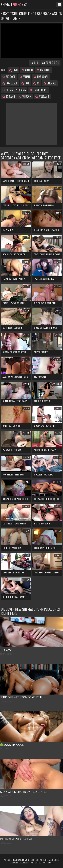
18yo (13, 70)
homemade (10, 83)
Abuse (51, 862)
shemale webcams (14, 90)
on (36, 83)
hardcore (41, 77)
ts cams (9, 96)
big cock (9, 77)
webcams (42, 96)
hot (25, 83)
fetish (25, 77)
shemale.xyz (14, 5)
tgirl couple (39, 90)
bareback (44, 70)
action (27, 70)
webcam (25, 96)
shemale (50, 83)
